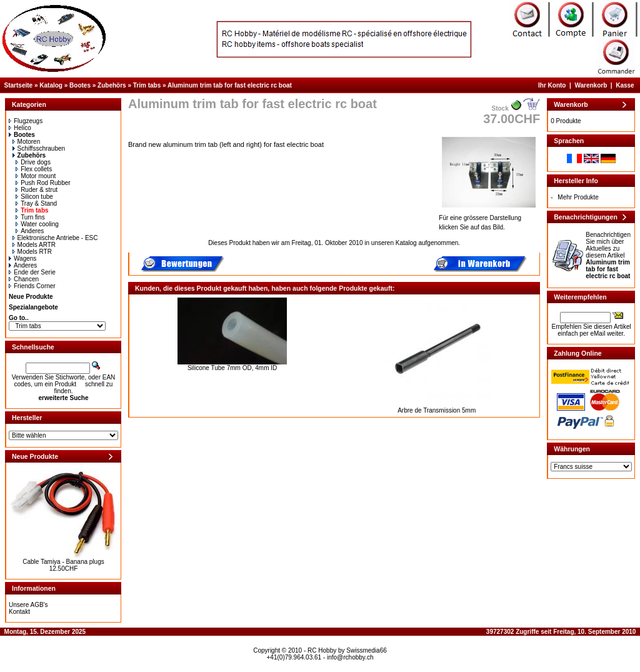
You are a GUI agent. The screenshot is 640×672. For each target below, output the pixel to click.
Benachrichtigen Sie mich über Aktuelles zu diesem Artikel (608, 255)
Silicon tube (34, 197)
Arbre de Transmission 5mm (437, 410)
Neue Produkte (31, 297)
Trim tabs (147, 85)
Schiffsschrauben (39, 148)
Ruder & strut (37, 190)
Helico (20, 128)
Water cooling (37, 224)
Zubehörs (112, 85)
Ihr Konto (552, 85)
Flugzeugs (26, 121)
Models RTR (32, 252)
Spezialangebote (33, 307)
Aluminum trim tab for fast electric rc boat (230, 85)
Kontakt (19, 612)
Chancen (24, 279)
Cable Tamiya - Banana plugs (63, 562)
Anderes (30, 231)
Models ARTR (34, 245)
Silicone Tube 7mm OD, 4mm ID (232, 368)
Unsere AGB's (28, 605)
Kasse (625, 85)
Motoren (27, 142)
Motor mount (36, 176)
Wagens (22, 258)
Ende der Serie (32, 272)
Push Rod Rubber (43, 183)
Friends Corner (32, 286)
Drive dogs (33, 162)
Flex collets (34, 169)
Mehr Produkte (578, 197)
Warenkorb (591, 85)
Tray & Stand (36, 203)
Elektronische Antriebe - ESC (55, 238)
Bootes (80, 85)
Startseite (19, 85)
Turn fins (30, 217)
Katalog (51, 85)
